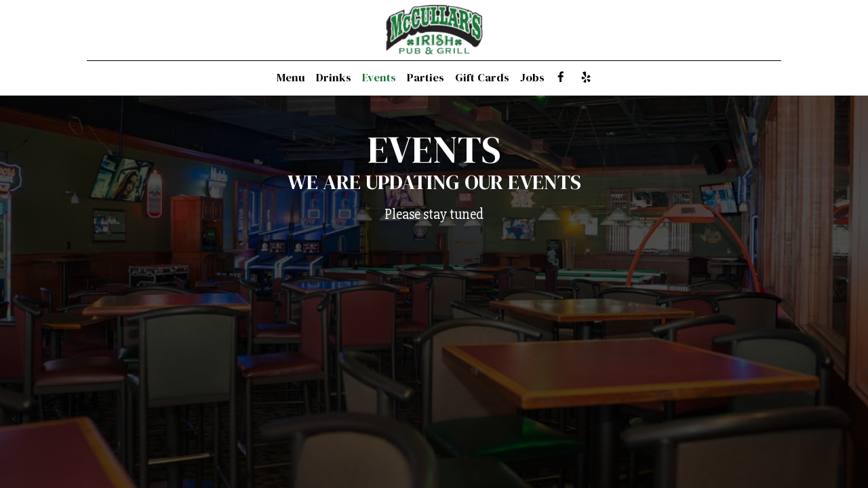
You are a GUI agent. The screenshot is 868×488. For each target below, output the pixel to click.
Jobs (532, 78)
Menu (291, 78)
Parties (426, 78)
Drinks (334, 78)
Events (379, 78)
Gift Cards (482, 78)
